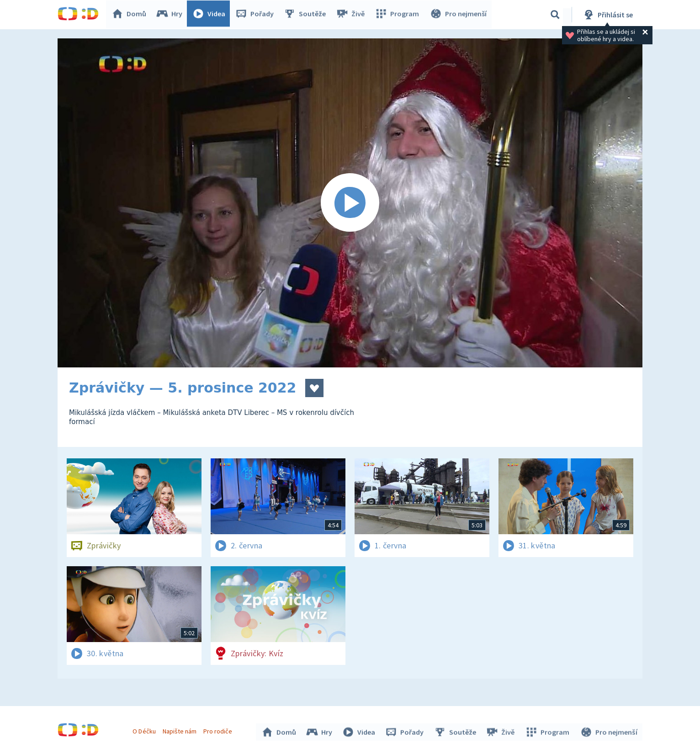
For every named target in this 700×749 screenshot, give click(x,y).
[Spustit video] (350, 203)
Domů (131, 15)
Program (398, 15)
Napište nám (180, 730)
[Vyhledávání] (555, 15)
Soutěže (307, 15)
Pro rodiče (219, 730)
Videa (211, 15)
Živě (352, 15)
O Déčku (145, 730)
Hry (172, 15)
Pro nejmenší (459, 15)
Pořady (257, 15)
